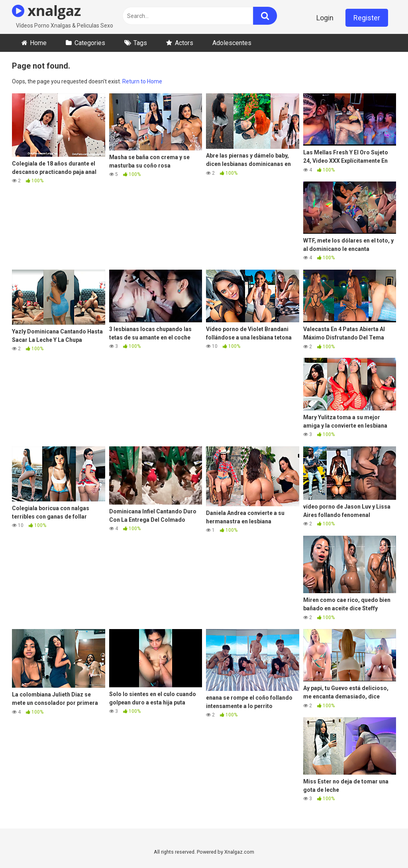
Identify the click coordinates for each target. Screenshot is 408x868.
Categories (90, 43)
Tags (140, 43)
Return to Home (142, 81)
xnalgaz (46, 11)
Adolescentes (232, 43)
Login (325, 18)
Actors (184, 43)
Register (367, 18)
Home (38, 43)
